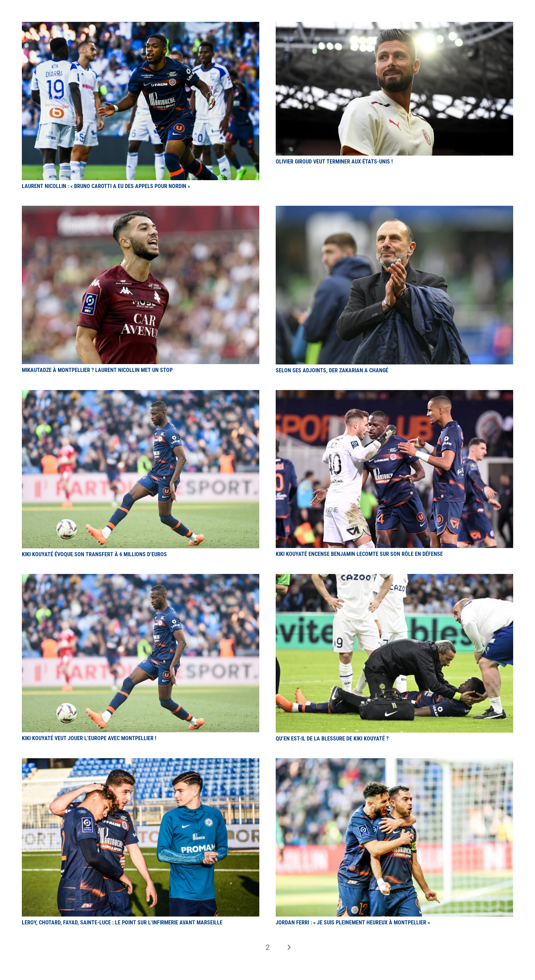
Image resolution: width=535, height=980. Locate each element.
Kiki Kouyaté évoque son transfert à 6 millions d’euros (94, 554)
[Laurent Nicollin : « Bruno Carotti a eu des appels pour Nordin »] (141, 26)
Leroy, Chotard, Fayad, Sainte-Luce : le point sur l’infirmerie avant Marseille (122, 923)
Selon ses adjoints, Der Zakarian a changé (332, 370)
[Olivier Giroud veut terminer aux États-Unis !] (394, 26)
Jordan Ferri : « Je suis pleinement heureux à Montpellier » (353, 923)
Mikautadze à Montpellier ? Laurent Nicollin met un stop (97, 370)
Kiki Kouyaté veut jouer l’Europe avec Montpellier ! (89, 738)
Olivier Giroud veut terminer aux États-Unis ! (334, 162)
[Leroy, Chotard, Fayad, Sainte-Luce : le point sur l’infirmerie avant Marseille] (141, 762)
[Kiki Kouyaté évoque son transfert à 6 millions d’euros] (141, 394)
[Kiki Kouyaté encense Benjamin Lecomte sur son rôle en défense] (394, 394)
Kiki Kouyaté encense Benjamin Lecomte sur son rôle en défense (359, 554)
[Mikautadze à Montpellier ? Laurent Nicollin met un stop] (141, 210)
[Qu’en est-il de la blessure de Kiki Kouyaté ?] (394, 578)
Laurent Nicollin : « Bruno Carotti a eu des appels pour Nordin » (106, 186)
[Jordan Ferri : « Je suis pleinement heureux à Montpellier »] (394, 762)
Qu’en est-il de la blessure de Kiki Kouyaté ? (332, 739)
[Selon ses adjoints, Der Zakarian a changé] (394, 210)
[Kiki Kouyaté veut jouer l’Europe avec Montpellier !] (141, 578)
